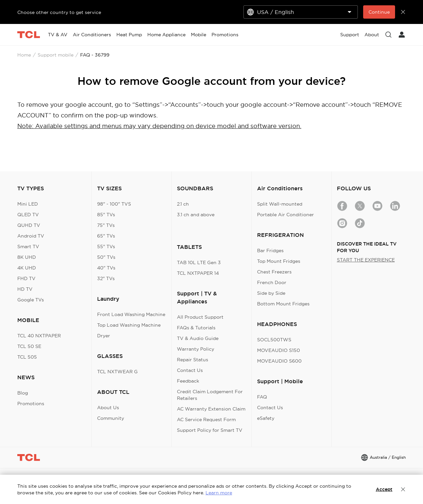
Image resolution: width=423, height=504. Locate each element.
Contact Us (190, 370)
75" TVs (106, 225)
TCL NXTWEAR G (117, 372)
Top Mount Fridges (279, 261)
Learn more (219, 493)
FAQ (262, 397)
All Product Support (200, 317)
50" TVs (106, 257)
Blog (23, 393)
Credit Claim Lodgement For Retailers (210, 395)
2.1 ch (183, 204)
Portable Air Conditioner (285, 215)
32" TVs (106, 278)
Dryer (104, 336)
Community (111, 418)
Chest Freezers (274, 272)
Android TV (31, 236)
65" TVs (106, 236)
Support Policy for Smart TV (210, 430)
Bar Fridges (270, 251)
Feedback (188, 381)
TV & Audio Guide (198, 338)
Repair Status (193, 360)
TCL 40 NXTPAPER (39, 336)
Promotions (31, 404)
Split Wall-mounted (280, 204)
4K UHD (27, 268)
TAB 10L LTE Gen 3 (199, 262)
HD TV (25, 289)
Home (24, 55)
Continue (379, 12)
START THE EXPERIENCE (366, 260)
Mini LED (28, 204)
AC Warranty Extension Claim (211, 409)
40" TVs (106, 268)
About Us (108, 408)
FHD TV (26, 278)
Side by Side (271, 293)
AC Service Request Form (206, 420)
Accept (384, 489)
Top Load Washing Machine (129, 325)
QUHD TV (29, 225)
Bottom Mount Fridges (283, 304)
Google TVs (31, 300)
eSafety (266, 418)
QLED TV (28, 215)
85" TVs (106, 215)
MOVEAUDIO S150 (279, 350)
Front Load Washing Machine (131, 314)
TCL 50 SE (29, 346)
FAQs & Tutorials (196, 328)
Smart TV (28, 247)
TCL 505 (27, 357)
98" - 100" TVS (114, 204)
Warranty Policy (196, 349)
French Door (272, 282)
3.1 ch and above (196, 215)
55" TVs (106, 247)
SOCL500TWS (274, 340)
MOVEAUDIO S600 (279, 361)
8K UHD (27, 257)
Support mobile (56, 55)
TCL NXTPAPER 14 (198, 273)
